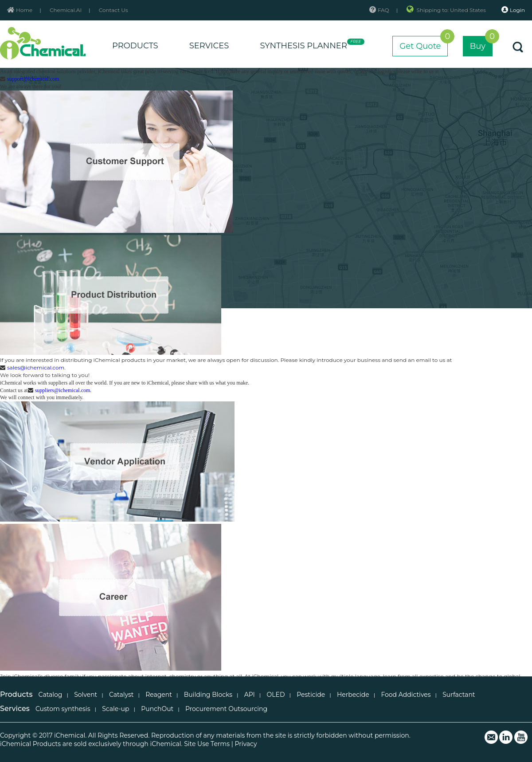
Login (513, 10)
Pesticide (311, 695)
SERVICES (209, 46)
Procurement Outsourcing (226, 709)
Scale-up (115, 709)
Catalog (51, 695)
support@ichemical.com (33, 79)
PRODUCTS (135, 46)
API (250, 695)
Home (20, 10)
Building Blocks (208, 695)
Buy (481, 43)
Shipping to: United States (447, 10)
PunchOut (157, 709)
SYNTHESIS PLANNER (311, 45)
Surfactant (459, 695)
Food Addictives (406, 695)
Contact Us (113, 10)
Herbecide (353, 695)
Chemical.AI (66, 10)
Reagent (159, 695)
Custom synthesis (63, 709)
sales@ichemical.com (36, 367)
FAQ (379, 10)
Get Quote (424, 43)
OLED (276, 695)
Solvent (86, 695)
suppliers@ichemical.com (63, 390)
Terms (220, 744)
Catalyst (121, 695)
